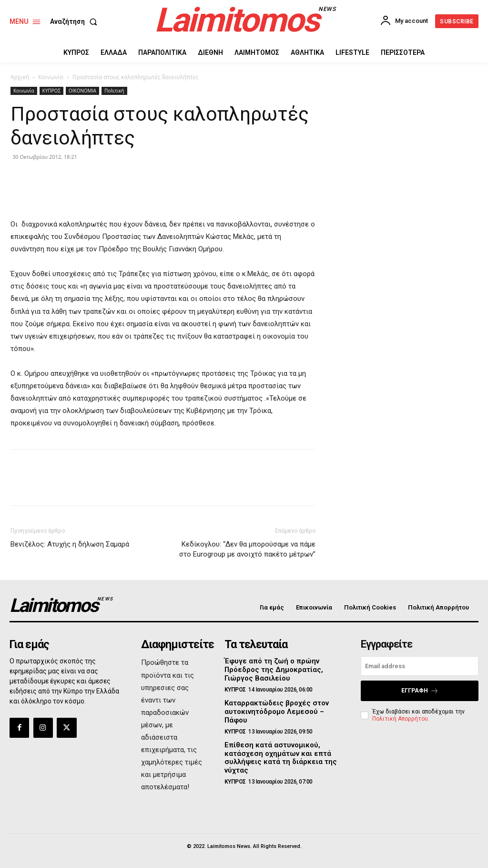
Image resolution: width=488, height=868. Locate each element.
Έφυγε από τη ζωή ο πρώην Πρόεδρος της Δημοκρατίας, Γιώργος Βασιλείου (271, 669)
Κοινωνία (51, 77)
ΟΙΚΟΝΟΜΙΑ (82, 91)
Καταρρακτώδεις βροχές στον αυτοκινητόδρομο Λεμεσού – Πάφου (283, 705)
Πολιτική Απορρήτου (400, 717)
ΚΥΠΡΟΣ (51, 91)
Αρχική (20, 77)
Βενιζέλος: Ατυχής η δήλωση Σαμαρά (70, 544)
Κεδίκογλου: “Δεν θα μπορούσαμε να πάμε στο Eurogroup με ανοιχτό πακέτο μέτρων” (247, 549)
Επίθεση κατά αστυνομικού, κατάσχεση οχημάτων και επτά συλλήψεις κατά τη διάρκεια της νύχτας (277, 745)
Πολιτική (114, 91)
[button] (76, 21)
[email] (420, 666)
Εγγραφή (420, 690)
